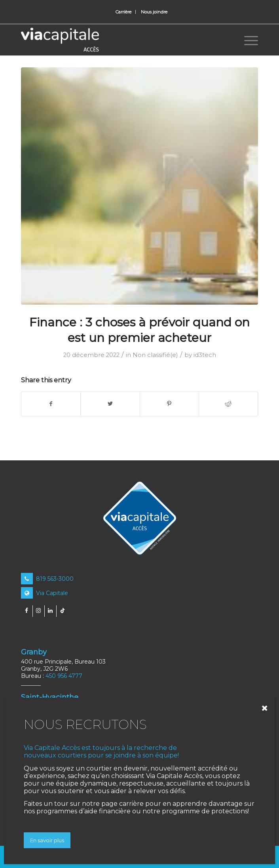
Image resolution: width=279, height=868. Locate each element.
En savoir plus (47, 840)
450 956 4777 (64, 676)
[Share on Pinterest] (169, 404)
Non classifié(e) (155, 355)
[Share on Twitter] (110, 404)
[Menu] (247, 40)
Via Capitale (45, 593)
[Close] (267, 708)
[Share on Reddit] (228, 404)
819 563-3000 (47, 579)
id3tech (205, 355)
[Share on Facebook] (51, 404)
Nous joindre (154, 12)
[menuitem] (124, 12)
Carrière (123, 12)
